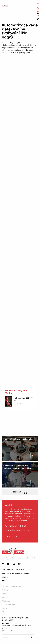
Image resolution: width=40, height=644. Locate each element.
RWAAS (5, 581)
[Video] (37, 19)
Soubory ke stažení (9, 604)
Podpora (5, 590)
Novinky (5, 597)
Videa (4, 594)
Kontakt (11, 536)
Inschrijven (31, 637)
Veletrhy (5, 612)
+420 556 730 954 (17, 526)
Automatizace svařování (13, 570)
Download (20, 404)
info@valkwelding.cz (18, 530)
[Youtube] (8, 564)
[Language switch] (38, 15)
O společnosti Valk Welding (11, 586)
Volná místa (6, 601)
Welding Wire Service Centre (15, 573)
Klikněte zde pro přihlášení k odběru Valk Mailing (17, 625)
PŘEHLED (17, 492)
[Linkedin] (3, 564)
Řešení (5, 577)
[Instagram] (19, 564)
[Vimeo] (14, 564)
